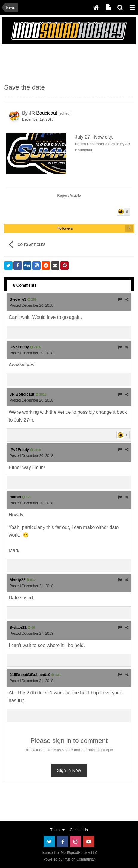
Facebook (62, 841)
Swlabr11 (18, 627)
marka (15, 497)
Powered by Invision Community (69, 859)
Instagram (76, 841)
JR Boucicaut (43, 113)
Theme (57, 830)
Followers (65, 228)
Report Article (69, 196)
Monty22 (17, 580)
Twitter (49, 841)
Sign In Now (69, 770)
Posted (31, 305)
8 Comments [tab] (25, 285)
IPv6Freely (19, 347)
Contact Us (79, 830)
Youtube (89, 841)
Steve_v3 (18, 299)
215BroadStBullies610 (30, 675)
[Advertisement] (52, 61)
